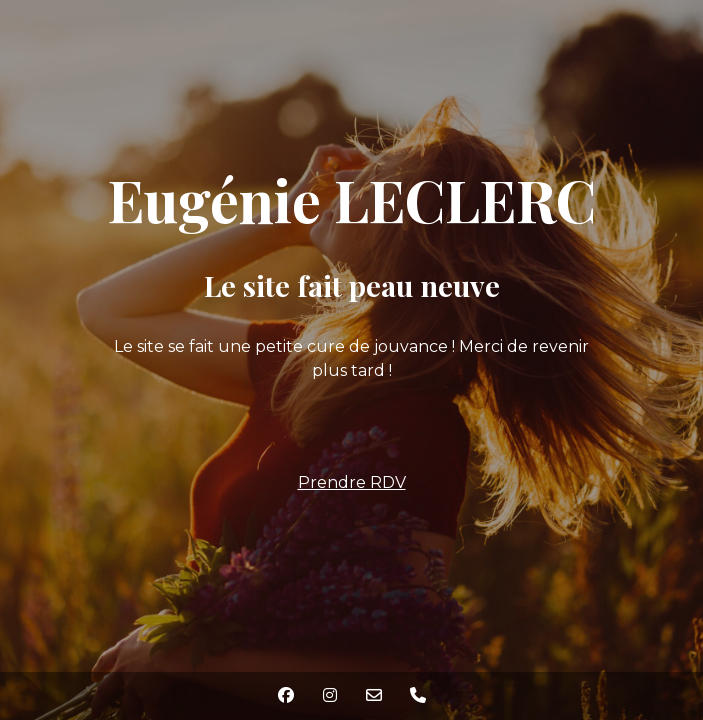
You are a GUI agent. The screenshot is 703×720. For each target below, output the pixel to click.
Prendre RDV (352, 482)
